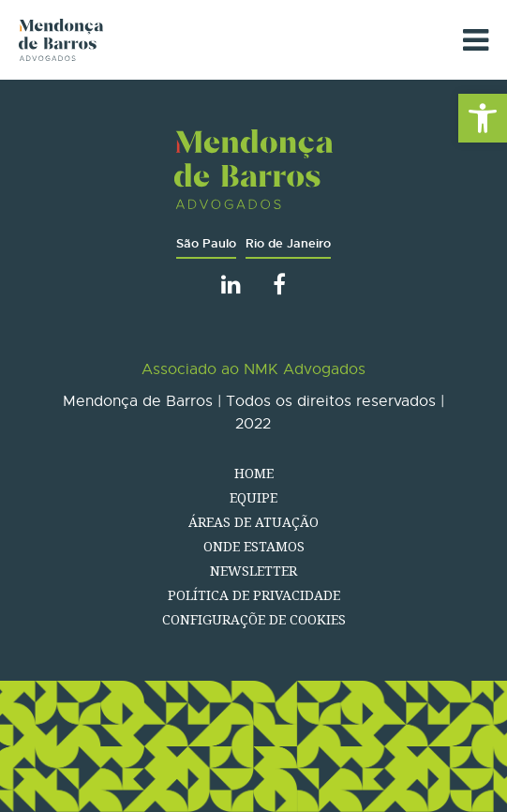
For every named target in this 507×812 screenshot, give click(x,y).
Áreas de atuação (253, 522)
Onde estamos (254, 546)
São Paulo (206, 243)
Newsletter (253, 571)
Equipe (253, 497)
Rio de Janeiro (288, 243)
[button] (483, 118)
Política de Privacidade (254, 595)
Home (254, 473)
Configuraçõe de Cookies (254, 619)
